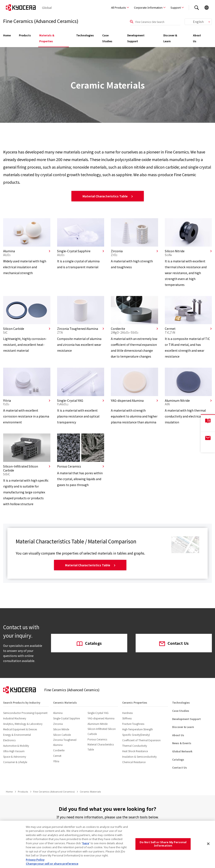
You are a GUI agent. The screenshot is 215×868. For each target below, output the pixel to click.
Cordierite (59, 750)
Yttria (56, 761)
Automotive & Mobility (16, 746)
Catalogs (89, 643)
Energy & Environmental (17, 735)
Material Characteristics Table (107, 196)
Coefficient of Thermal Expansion (141, 740)
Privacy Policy (35, 860)
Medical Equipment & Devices (20, 729)
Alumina (58, 713)
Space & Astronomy (15, 756)
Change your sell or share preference (52, 864)
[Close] (208, 844)
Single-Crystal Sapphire (66, 718)
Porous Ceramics (97, 739)
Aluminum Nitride (98, 724)
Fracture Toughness (133, 724)
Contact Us (174, 643)
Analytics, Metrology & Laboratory (23, 724)
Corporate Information (148, 8)
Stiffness (127, 718)
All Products (119, 8)
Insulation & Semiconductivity (139, 756)
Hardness (127, 713)
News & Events (182, 743)
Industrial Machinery (15, 718)
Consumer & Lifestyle (15, 762)
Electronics (9, 740)
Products (25, 35)
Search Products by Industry (22, 702)
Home (7, 35)
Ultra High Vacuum (14, 751)
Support (176, 8)
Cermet (57, 756)
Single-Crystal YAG (98, 713)
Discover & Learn (170, 38)
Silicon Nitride (61, 729)
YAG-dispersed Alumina (101, 718)
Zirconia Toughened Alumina (65, 742)
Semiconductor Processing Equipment (25, 713)
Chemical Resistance (134, 762)
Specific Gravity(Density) (136, 735)
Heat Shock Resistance (135, 751)
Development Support (136, 38)
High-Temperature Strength (138, 729)
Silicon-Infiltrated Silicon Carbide (102, 731)
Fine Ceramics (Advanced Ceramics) (54, 792)
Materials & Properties (47, 38)
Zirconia (58, 724)
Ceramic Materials (65, 702)
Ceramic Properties (135, 702)
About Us (197, 38)
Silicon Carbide (62, 735)
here (86, 843)
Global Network (182, 751)
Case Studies (107, 38)
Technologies (85, 35)
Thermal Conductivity (135, 746)
